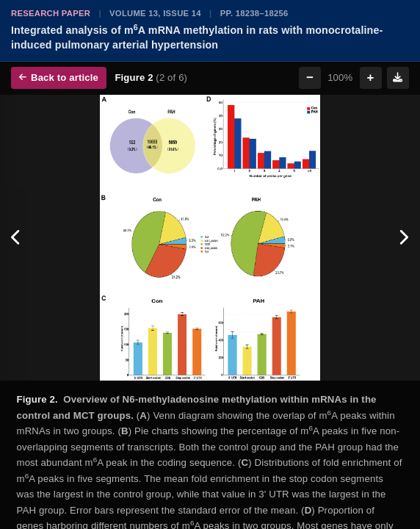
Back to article (59, 78)
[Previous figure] (17, 238)
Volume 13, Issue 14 (155, 13)
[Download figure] (398, 78)
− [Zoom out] (310, 78)
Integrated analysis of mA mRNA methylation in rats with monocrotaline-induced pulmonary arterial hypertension (197, 37)
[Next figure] (403, 238)
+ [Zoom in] (371, 78)
